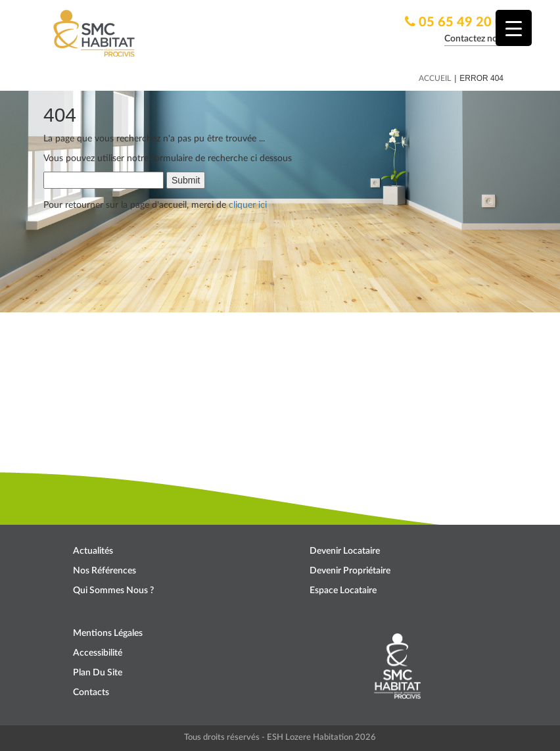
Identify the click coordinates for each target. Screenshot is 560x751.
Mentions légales (108, 633)
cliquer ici (248, 205)
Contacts (91, 692)
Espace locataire (343, 591)
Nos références (105, 571)
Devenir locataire (345, 551)
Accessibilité (98, 653)
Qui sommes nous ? (113, 591)
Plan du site (98, 673)
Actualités (93, 551)
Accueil (435, 78)
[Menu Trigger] (514, 28)
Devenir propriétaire (350, 571)
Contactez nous (476, 39)
